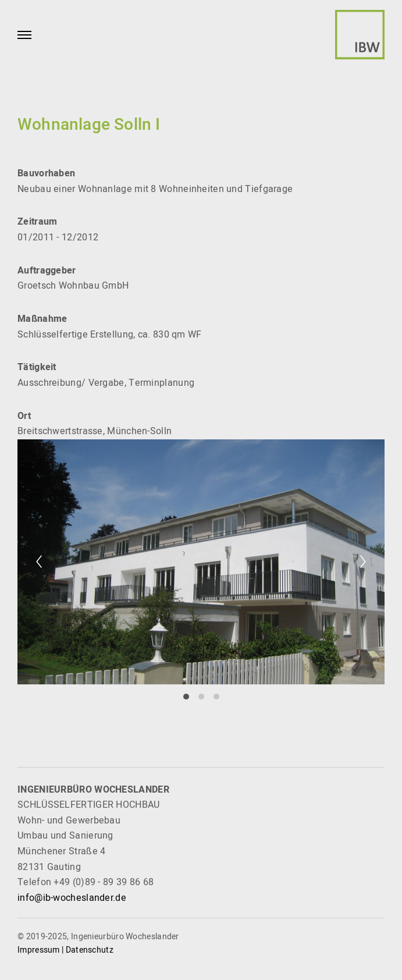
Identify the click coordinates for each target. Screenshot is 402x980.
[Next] (363, 562)
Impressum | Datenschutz (65, 950)
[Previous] (39, 562)
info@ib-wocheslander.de (72, 898)
